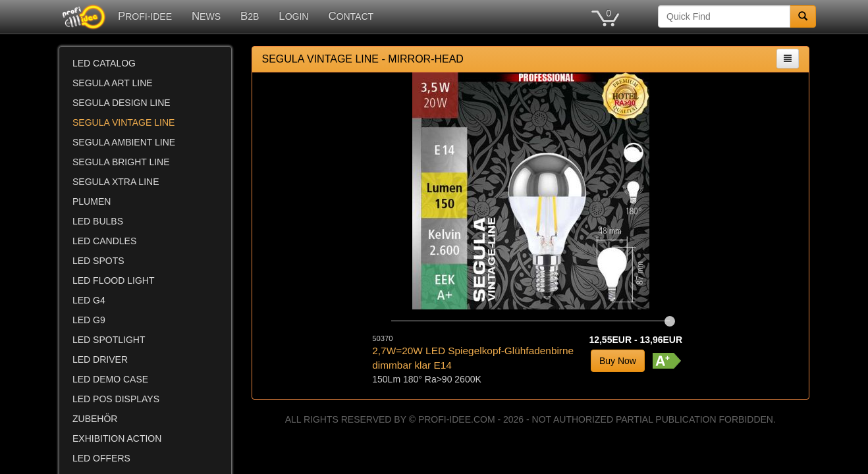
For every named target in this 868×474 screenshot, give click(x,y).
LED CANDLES (104, 241)
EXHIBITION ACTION (117, 438)
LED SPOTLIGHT (109, 340)
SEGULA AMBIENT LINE (124, 142)
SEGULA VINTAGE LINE (123, 122)
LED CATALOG (104, 63)
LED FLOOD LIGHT (113, 280)
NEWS (206, 16)
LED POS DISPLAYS (116, 399)
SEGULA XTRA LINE (116, 182)
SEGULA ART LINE (113, 83)
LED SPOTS (98, 261)
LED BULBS (98, 221)
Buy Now (618, 361)
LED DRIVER (100, 359)
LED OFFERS (101, 458)
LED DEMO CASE (110, 379)
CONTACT (351, 16)
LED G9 (89, 320)
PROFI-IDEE (145, 16)
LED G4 (89, 300)
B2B (250, 16)
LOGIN (293, 16)
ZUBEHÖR (95, 419)
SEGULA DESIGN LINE (122, 103)
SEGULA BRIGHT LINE (121, 162)
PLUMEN (92, 201)
